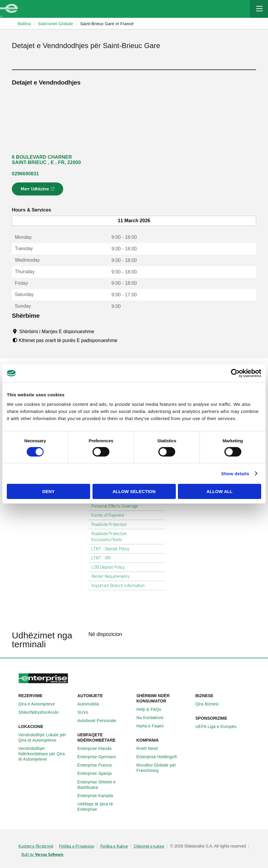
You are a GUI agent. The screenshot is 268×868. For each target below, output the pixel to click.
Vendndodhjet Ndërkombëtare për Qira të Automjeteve (46, 754)
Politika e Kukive (114, 846)
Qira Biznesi (210, 704)
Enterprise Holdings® (160, 757)
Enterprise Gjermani (100, 757)
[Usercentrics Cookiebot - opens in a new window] (235, 373)
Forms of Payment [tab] (110, 515)
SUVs (86, 712)
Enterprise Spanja (98, 773)
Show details (235, 474)
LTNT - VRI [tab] (103, 558)
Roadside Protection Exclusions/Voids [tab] (127, 537)
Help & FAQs (152, 709)
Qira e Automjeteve (40, 704)
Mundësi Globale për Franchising (163, 768)
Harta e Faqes (153, 726)
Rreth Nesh (150, 748)
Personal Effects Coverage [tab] (117, 506)
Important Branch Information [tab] (120, 586)
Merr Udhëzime (38, 191)
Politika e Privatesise (77, 846)
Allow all (220, 491)
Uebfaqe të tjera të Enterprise (105, 807)
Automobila (91, 704)
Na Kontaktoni (153, 718)
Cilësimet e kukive (149, 846)
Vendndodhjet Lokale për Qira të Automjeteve (46, 737)
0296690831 (25, 174)
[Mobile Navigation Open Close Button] (259, 9)
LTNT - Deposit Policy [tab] (113, 549)
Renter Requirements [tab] (113, 576)
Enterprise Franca (98, 765)
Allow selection (134, 491)
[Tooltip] (100, 331)
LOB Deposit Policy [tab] (110, 567)
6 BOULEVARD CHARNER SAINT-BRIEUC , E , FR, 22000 (46, 160)
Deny (49, 491)
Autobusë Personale (100, 721)
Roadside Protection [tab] (111, 524)
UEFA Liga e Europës (219, 726)
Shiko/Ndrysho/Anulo (42, 712)
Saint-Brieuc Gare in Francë (107, 24)
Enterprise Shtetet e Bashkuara (105, 785)
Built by (42, 855)
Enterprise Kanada (98, 796)
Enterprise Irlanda (98, 748)
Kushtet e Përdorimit (36, 846)
